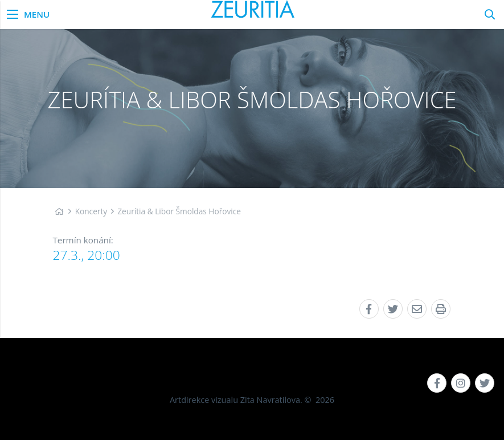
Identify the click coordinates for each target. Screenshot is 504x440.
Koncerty (91, 211)
